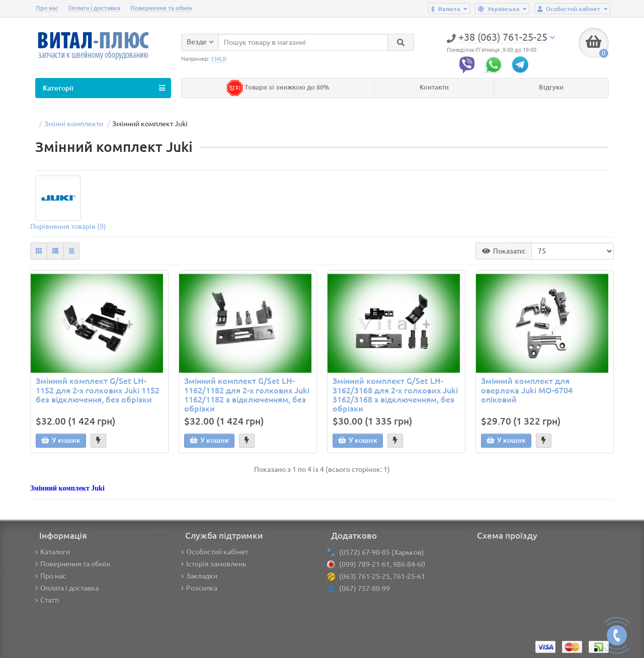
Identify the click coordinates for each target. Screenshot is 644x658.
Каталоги (53, 552)
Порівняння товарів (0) (68, 226)
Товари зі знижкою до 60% (278, 87)
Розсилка (199, 588)
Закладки (199, 576)
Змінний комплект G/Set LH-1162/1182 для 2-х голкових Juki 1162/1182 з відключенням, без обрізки (247, 395)
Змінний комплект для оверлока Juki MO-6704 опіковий (527, 390)
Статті (47, 600)
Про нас (47, 8)
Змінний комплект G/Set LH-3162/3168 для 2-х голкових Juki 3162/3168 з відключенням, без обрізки (395, 395)
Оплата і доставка (94, 8)
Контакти (434, 87)
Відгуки (551, 87)
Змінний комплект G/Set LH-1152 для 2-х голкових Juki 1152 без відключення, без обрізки (98, 390)
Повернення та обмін (161, 8)
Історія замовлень (214, 564)
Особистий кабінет (215, 552)
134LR (219, 59)
